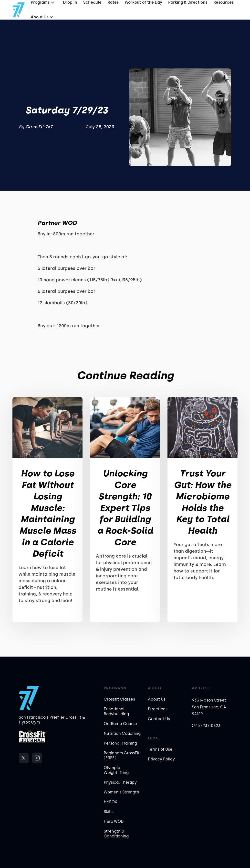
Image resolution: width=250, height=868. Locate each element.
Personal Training (120, 743)
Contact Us (159, 719)
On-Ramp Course (120, 724)
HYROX (110, 802)
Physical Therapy (120, 782)
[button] (41, 17)
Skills (109, 812)
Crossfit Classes (119, 699)
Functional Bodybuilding (116, 711)
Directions (158, 709)
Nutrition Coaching (122, 733)
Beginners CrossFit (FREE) (122, 755)
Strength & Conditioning (116, 834)
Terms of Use (160, 749)
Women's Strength (121, 792)
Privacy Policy (161, 759)
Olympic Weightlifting (116, 770)
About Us (157, 699)
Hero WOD (114, 821)
